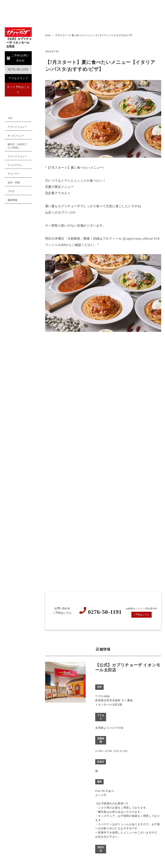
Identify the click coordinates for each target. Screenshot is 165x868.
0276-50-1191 (18, 69)
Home (48, 35)
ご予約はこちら (141, 615)
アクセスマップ (18, 78)
